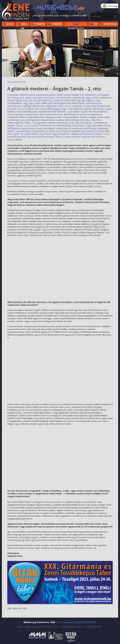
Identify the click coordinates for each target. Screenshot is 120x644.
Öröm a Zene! (56, 637)
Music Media (13, 82)
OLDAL (8, 24)
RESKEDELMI (109, 24)
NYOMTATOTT (76, 24)
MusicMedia (16, 11)
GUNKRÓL (55, 24)
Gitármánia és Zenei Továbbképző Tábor (71, 637)
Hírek (24, 82)
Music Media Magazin (37, 637)
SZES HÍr (22, 24)
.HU (93, 24)
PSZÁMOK (38, 24)
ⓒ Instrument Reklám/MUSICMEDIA (77, 622)
